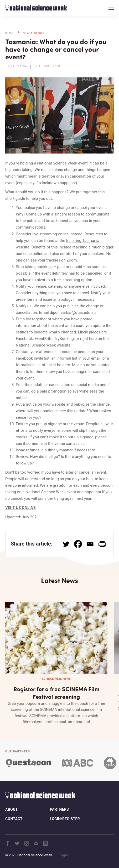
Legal (63, 855)
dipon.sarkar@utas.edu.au (73, 313)
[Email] (90, 544)
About (11, 809)
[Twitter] (66, 544)
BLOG (9, 33)
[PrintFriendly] (102, 544)
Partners (59, 809)
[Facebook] (78, 544)
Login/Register (65, 819)
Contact (14, 819)
